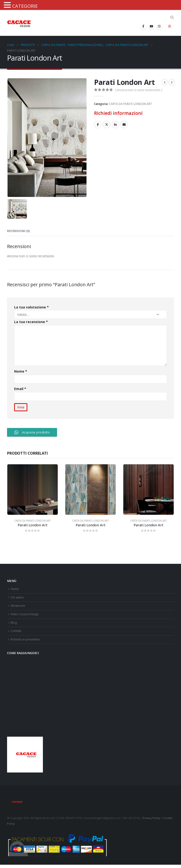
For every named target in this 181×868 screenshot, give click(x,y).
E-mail (124, 125)
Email (20, 389)
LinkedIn (115, 125)
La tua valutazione (31, 307)
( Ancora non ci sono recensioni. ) (139, 90)
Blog (14, 625)
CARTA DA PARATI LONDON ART (130, 104)
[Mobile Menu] (170, 26)
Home (15, 589)
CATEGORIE (25, 6)
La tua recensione (31, 322)
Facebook (98, 125)
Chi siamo (17, 598)
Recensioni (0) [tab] (18, 231)
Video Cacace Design (25, 616)
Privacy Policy (151, 821)
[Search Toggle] (172, 17)
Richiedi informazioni (118, 113)
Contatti (16, 633)
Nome (21, 371)
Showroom (18, 607)
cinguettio (107, 125)
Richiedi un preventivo (26, 642)
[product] (33, 490)
